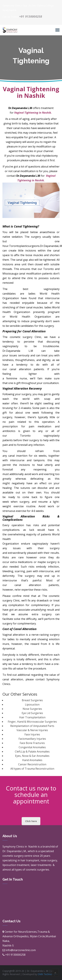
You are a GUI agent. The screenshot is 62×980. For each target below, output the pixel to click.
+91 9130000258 (31, 16)
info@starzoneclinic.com (21, 950)
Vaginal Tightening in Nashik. (33, 113)
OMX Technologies (48, 974)
